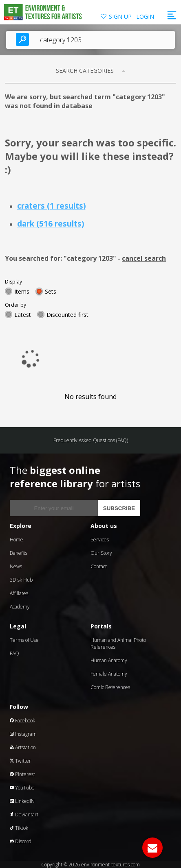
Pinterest (22, 774)
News (16, 566)
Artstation (23, 747)
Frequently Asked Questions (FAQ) (91, 440)
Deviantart (24, 815)
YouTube (22, 788)
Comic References (110, 687)
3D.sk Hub (21, 580)
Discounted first (67, 315)
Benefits (19, 553)
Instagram (23, 734)
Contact (99, 566)
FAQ (14, 653)
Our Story (101, 553)
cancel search (144, 258)
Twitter (20, 761)
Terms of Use (24, 640)
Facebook (22, 721)
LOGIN (145, 16)
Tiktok (19, 828)
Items (22, 291)
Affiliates (19, 593)
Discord (21, 841)
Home (17, 540)
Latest (23, 315)
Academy (20, 607)
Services (100, 540)
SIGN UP (120, 16)
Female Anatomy (109, 674)
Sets (51, 291)
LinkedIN (22, 801)
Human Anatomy (109, 660)
